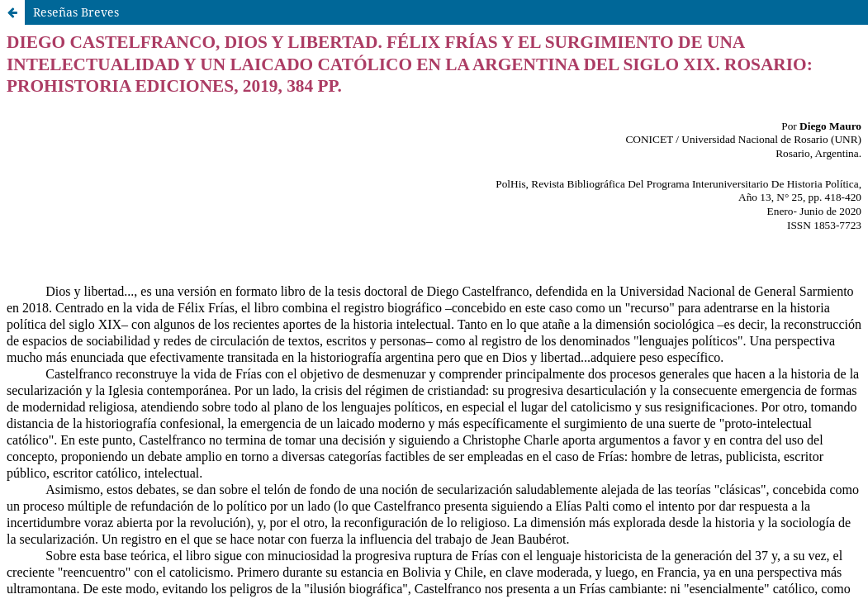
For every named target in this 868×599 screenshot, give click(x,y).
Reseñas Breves (76, 12)
